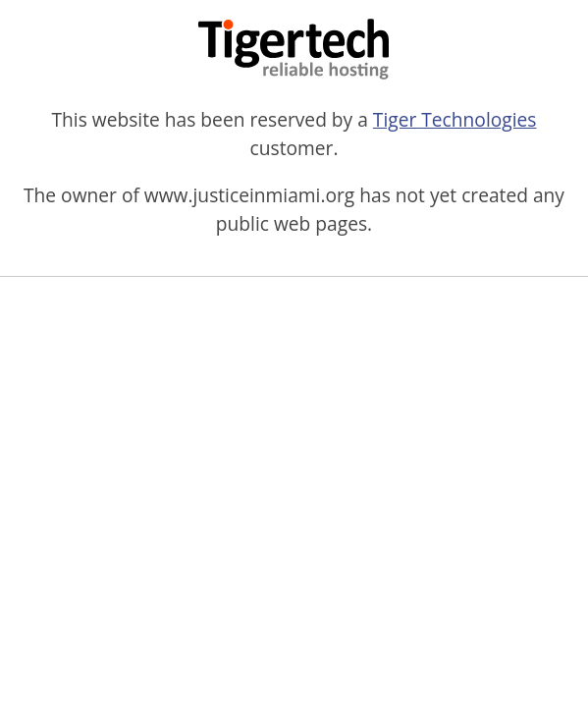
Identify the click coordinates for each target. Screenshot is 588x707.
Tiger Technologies (455, 119)
